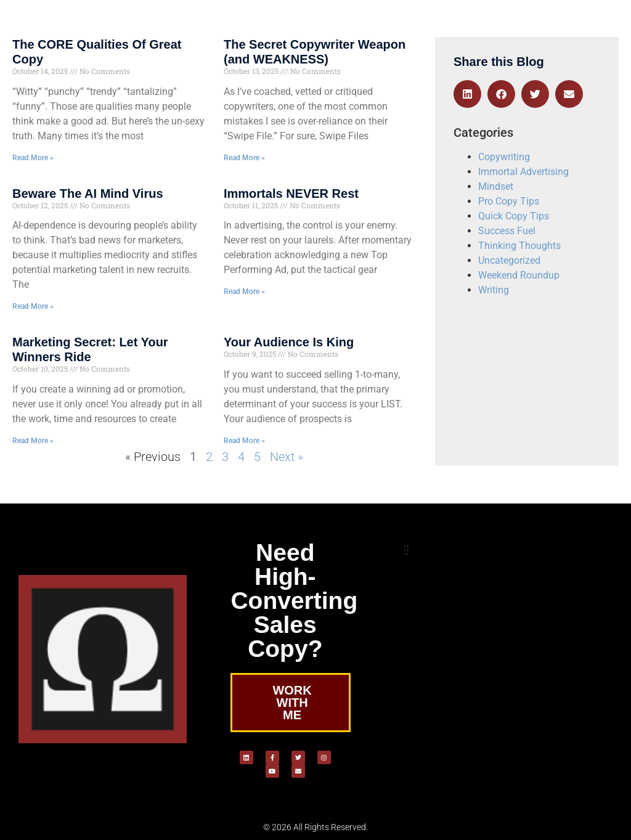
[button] (467, 94)
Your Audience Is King (289, 342)
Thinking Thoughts (519, 246)
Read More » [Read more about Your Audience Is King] (244, 441)
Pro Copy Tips (509, 201)
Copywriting (504, 157)
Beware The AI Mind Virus (88, 194)
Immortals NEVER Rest (291, 194)
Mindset (496, 186)
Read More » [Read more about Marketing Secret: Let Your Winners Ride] (33, 441)
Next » (287, 457)
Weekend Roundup (519, 275)
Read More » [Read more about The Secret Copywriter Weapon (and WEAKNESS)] (244, 158)
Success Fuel (507, 231)
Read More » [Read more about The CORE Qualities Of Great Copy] (33, 158)
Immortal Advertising (523, 172)
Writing (494, 290)
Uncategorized (509, 260)
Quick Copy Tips (514, 216)
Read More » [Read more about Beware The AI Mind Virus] (33, 306)
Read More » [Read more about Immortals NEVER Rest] (244, 292)
